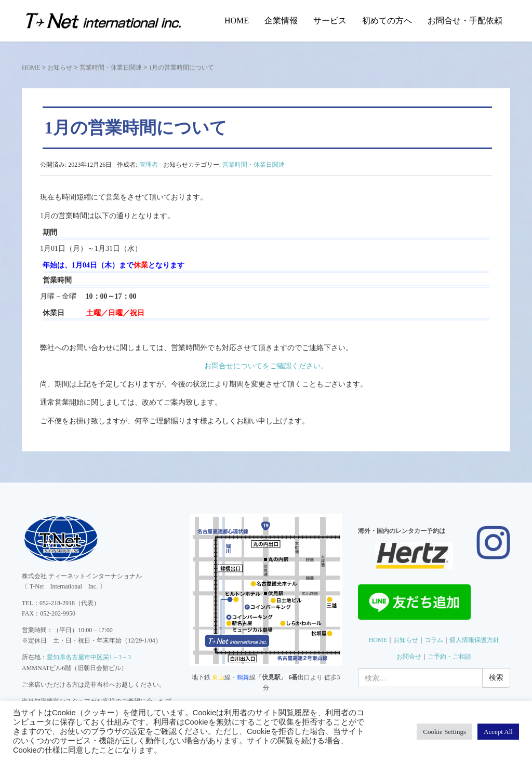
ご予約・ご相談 (449, 657)
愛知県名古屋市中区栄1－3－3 (89, 657)
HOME (237, 21)
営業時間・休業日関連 (111, 68)
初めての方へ (387, 21)
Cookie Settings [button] (444, 732)
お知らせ (60, 68)
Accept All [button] (498, 732)
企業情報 (281, 21)
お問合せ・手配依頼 (465, 21)
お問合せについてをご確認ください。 (266, 366)
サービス (330, 21)
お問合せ (409, 657)
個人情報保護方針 (474, 640)
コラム (434, 640)
